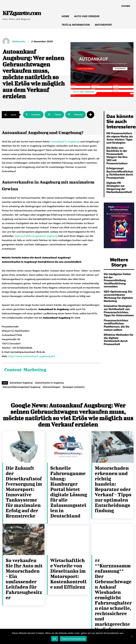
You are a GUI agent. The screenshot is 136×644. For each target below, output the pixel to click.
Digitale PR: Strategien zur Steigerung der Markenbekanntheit (119, 172)
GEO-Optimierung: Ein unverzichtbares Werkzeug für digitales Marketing (119, 266)
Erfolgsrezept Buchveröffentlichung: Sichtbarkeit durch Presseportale (119, 160)
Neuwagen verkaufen (74, 386)
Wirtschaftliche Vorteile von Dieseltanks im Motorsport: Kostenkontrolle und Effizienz (68, 546)
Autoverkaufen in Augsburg (49, 382)
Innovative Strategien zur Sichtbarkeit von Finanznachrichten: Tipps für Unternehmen (118, 278)
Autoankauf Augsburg (21, 382)
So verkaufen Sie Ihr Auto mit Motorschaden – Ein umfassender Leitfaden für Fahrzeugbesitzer (23, 546)
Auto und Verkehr (84, 92)
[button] (126, 6)
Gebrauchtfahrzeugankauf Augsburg (36, 236)
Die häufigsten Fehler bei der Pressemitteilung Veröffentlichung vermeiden (118, 254)
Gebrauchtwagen (52, 386)
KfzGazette (19, 41)
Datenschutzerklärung (73, 639)
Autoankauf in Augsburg (65, 141)
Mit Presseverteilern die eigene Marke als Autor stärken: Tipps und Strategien (120, 134)
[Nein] (132, 636)
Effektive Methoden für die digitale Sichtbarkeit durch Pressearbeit (119, 303)
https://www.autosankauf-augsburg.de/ (32, 356)
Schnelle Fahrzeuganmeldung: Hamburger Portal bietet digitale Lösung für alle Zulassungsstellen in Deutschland (68, 478)
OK (55, 639)
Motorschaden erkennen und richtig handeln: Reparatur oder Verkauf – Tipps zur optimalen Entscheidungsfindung (113, 478)
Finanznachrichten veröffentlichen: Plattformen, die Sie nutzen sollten (115, 291)
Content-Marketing (22, 369)
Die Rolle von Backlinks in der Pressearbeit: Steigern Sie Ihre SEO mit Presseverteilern (120, 147)
